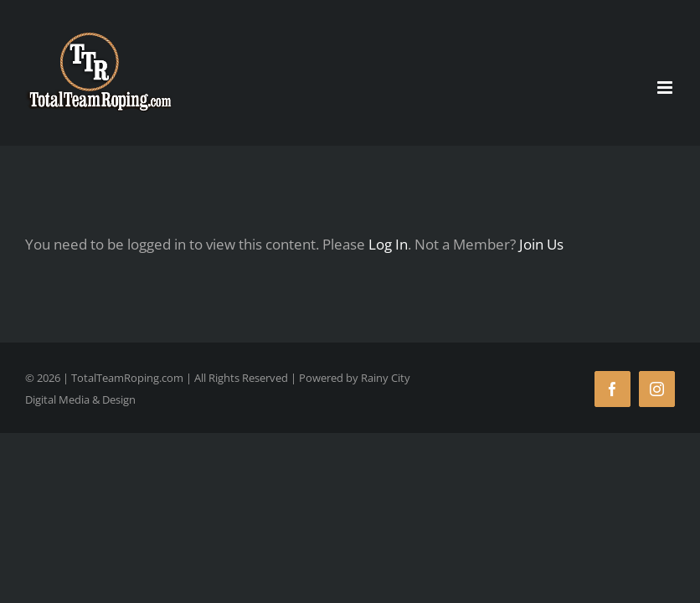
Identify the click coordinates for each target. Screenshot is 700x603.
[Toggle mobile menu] (666, 88)
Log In (388, 244)
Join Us (541, 244)
